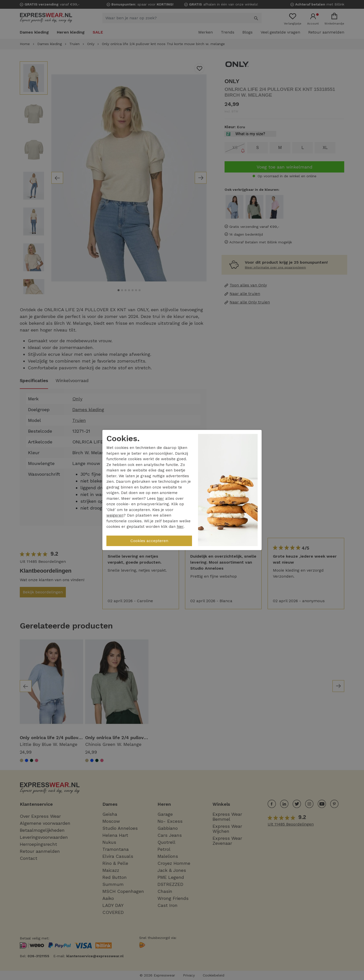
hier (160, 499)
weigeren (115, 515)
